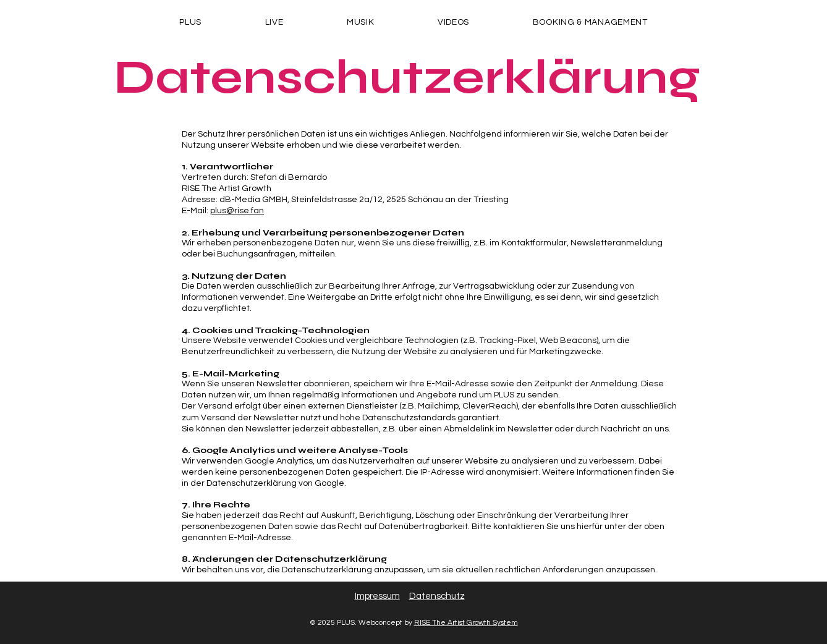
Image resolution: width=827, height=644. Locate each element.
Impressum (377, 596)
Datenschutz (437, 596)
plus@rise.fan (237, 211)
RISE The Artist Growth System (466, 623)
